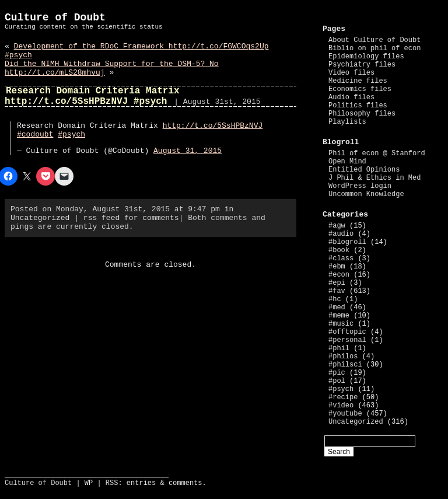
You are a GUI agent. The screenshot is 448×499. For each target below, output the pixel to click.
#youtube (345, 414)
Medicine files (358, 81)
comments (185, 483)
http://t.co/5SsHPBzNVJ (213, 126)
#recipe (343, 397)
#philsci (345, 365)
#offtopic (347, 332)
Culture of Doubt (55, 18)
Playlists (347, 122)
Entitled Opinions (364, 170)
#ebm (337, 267)
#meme (339, 316)
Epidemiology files (366, 57)
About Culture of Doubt (374, 40)
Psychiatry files (362, 65)
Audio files (351, 97)
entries (141, 483)
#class (341, 259)
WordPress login (360, 186)
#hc (335, 299)
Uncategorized (40, 218)
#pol (337, 381)
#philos (343, 357)
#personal (347, 340)
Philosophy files (362, 114)
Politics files (358, 106)
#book (339, 250)
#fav (337, 291)
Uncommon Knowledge (366, 194)
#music (341, 324)
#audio (341, 234)
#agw (337, 226)
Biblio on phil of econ (374, 48)
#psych (71, 135)
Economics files (360, 89)
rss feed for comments (131, 218)
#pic (337, 373)
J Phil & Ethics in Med (374, 178)
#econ (339, 275)
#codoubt (35, 135)
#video (341, 406)
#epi (337, 283)
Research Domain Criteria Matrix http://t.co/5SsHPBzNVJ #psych (92, 96)
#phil (339, 348)
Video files (351, 73)
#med (337, 308)
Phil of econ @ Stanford (377, 153)
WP (89, 483)
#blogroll (347, 242)
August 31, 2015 (188, 151)
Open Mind (347, 162)
